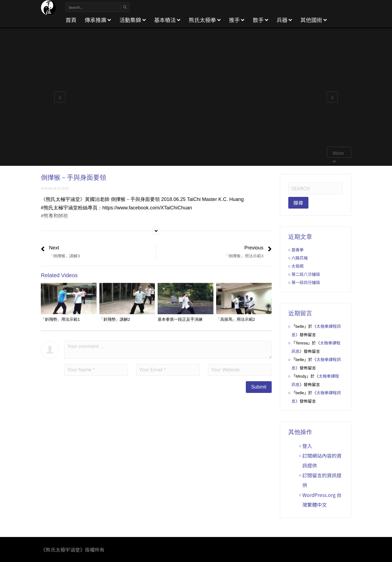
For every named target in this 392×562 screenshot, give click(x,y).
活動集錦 (132, 20)
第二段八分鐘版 (306, 274)
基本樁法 (167, 20)
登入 (307, 446)
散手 (260, 20)
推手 (237, 20)
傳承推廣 (98, 20)
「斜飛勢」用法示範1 (60, 319)
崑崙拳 (298, 250)
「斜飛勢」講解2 (115, 319)
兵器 (284, 20)
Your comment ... (168, 350)
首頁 (71, 20)
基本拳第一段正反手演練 (180, 319)
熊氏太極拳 (205, 20)
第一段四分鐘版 (306, 282)
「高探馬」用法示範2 (236, 319)
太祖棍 (298, 266)
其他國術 (313, 20)
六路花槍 (300, 258)
